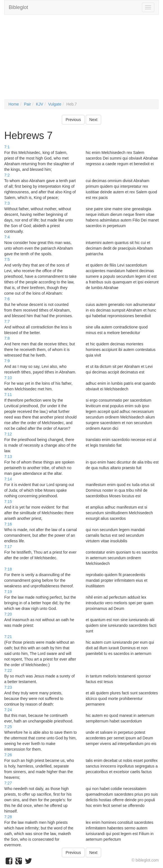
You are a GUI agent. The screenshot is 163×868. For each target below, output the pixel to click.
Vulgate (55, 104)
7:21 (8, 637)
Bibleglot (18, 7)
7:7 (7, 321)
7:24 (8, 710)
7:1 (7, 147)
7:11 (8, 395)
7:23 (8, 687)
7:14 (8, 479)
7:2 (7, 175)
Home (14, 104)
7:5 (7, 259)
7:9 (7, 361)
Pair (27, 104)
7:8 (7, 338)
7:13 (8, 457)
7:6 (7, 299)
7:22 (8, 670)
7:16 (8, 524)
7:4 (7, 237)
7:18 (8, 569)
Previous (73, 120)
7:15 (8, 502)
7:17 (8, 547)
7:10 (8, 378)
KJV (40, 104)
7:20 (8, 614)
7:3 (7, 203)
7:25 (8, 727)
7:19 (8, 592)
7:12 (8, 434)
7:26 (8, 755)
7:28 (8, 817)
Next (93, 120)
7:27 (8, 783)
